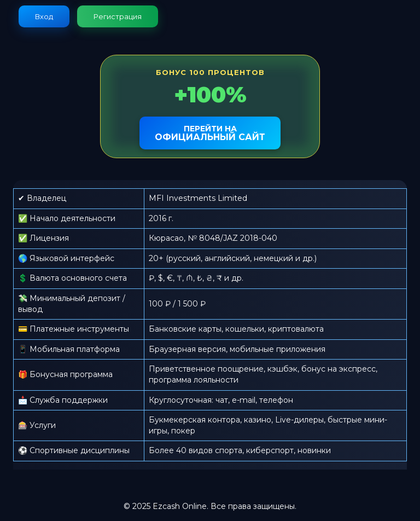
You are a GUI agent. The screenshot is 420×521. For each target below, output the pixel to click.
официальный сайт (210, 133)
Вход (44, 16)
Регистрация (118, 16)
